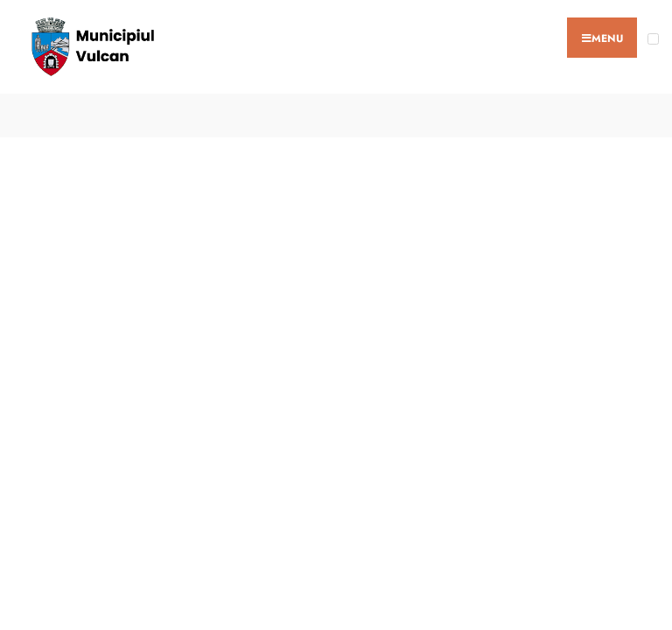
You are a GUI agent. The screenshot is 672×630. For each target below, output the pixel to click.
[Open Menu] (653, 39)
